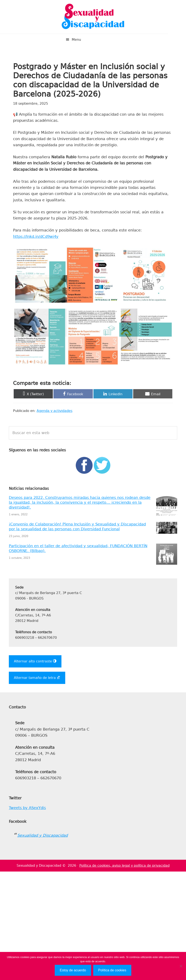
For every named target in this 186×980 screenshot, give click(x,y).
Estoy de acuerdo (73, 970)
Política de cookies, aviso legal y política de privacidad (124, 866)
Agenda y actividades (54, 411)
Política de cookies (112, 970)
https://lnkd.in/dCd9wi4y (36, 237)
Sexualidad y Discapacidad (93, 17)
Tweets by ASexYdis (27, 808)
